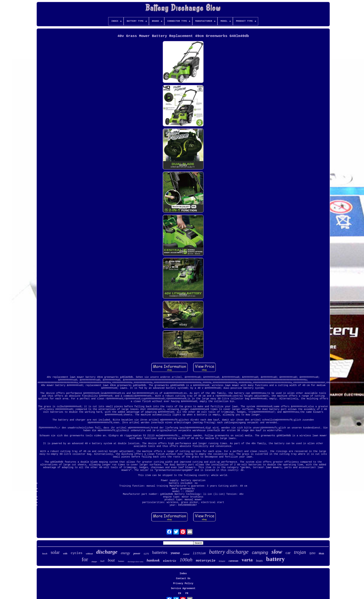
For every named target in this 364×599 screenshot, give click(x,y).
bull (102, 561)
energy (125, 553)
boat (111, 560)
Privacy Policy (183, 583)
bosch (45, 554)
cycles (77, 553)
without (89, 554)
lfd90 (312, 553)
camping (260, 552)
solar (55, 552)
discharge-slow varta (135, 562)
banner (121, 561)
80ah (321, 553)
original (186, 554)
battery (276, 559)
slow (277, 552)
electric (170, 561)
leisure (222, 561)
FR (187, 593)
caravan (233, 561)
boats (259, 561)
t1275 (146, 554)
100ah (186, 560)
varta (247, 560)
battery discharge (229, 552)
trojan (300, 552)
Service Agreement (183, 588)
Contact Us (183, 578)
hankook (153, 560)
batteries (160, 552)
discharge (107, 552)
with (65, 554)
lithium (199, 553)
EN (180, 593)
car (288, 553)
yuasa (175, 553)
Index (183, 574)
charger (94, 562)
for (85, 559)
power (137, 553)
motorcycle (206, 561)
